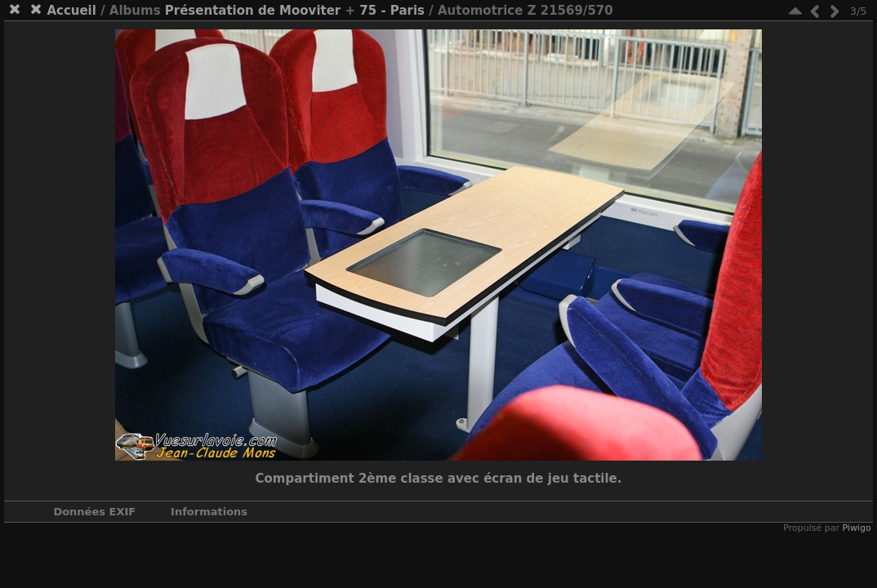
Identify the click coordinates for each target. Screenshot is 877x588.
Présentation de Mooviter (253, 11)
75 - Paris (392, 11)
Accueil (71, 11)
